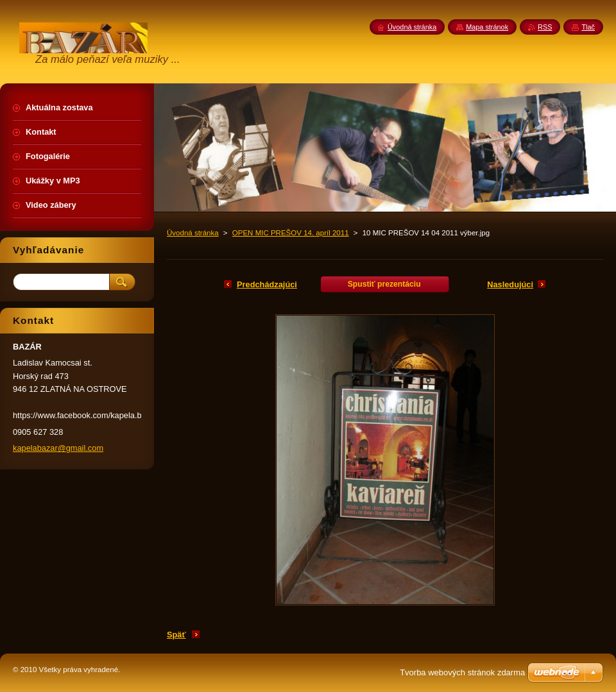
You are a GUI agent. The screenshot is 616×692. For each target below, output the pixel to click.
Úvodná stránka (193, 233)
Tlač (588, 27)
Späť (176, 635)
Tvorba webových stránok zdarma (462, 672)
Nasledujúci (510, 284)
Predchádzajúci (267, 284)
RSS (545, 27)
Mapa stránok (487, 27)
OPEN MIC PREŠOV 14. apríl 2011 (291, 233)
